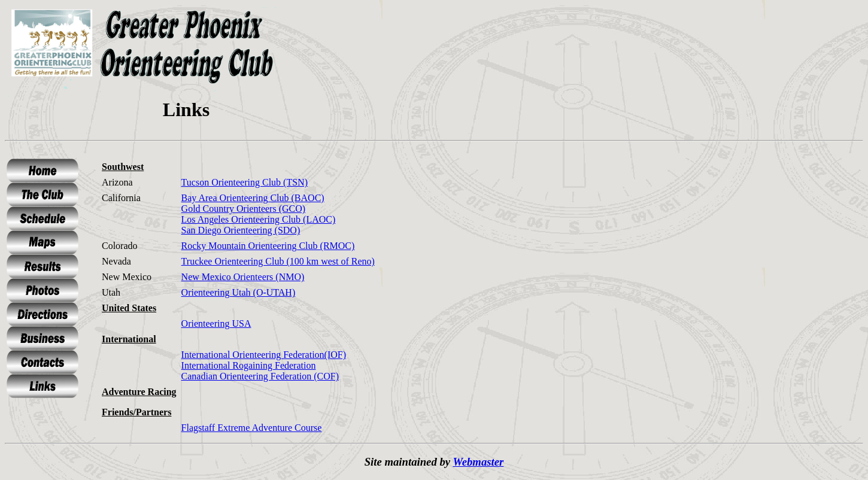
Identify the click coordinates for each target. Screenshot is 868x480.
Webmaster (478, 462)
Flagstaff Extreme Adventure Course (252, 428)
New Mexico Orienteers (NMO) (243, 277)
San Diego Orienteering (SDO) (241, 230)
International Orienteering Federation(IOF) (264, 355)
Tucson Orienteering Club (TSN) (245, 182)
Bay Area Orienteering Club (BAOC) (253, 198)
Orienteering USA (216, 323)
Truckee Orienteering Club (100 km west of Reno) (278, 261)
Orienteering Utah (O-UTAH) (239, 292)
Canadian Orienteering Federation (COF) (260, 376)
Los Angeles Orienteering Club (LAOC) (259, 219)
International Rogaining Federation (249, 365)
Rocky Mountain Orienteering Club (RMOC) (268, 246)
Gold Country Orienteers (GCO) (244, 209)
